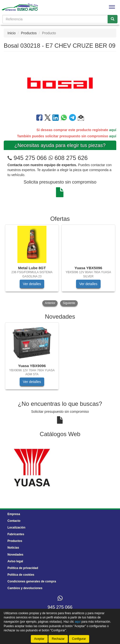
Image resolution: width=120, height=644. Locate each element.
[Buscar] (113, 19)
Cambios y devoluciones (25, 588)
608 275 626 (68, 158)
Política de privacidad (23, 568)
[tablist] (60, 266)
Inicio (12, 33)
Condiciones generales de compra (32, 581)
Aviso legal (15, 561)
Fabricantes (16, 534)
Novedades (15, 555)
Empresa (14, 514)
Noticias (13, 548)
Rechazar (58, 639)
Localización (16, 528)
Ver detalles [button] (32, 284)
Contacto (14, 521)
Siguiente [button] (69, 303)
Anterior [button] (50, 303)
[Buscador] (55, 19)
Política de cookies (21, 575)
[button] (81, 118)
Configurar (79, 639)
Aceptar (39, 639)
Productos (29, 33)
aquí (113, 130)
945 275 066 (30, 158)
